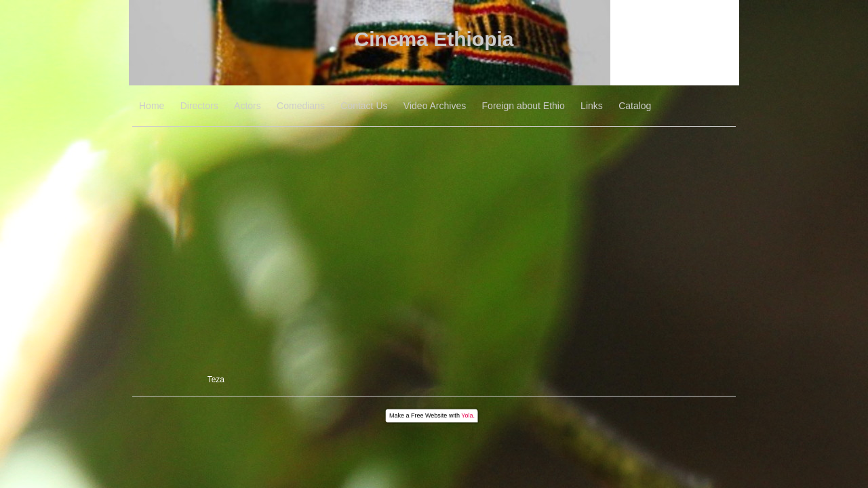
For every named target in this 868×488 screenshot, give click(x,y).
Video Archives (435, 106)
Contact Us (364, 106)
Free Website (429, 415)
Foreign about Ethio (524, 106)
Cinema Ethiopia (434, 39)
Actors (248, 106)
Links (592, 106)
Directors (199, 106)
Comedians (301, 106)
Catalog (635, 106)
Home (152, 106)
